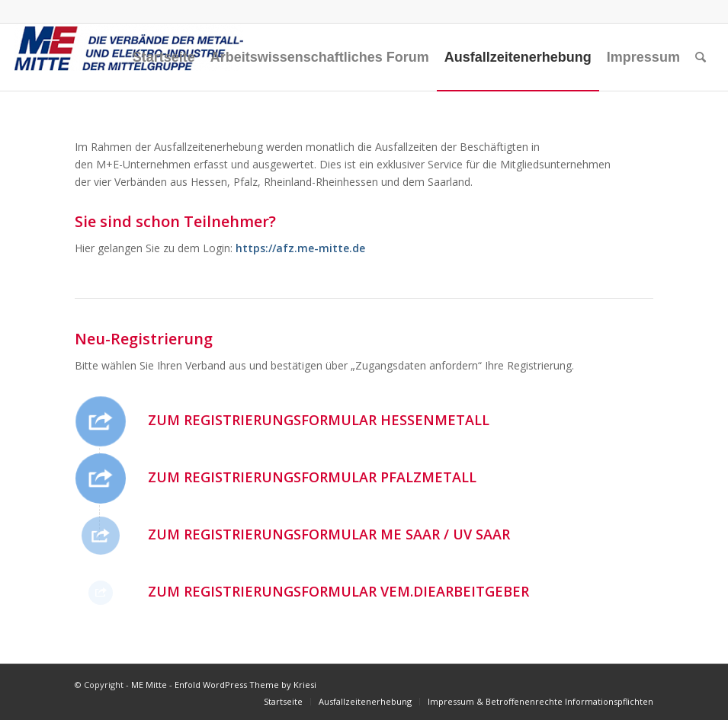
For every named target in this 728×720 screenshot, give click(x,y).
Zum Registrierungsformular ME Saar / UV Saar (329, 534)
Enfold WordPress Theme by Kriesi (245, 685)
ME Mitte (149, 685)
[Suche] (701, 57)
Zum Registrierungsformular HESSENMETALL (319, 420)
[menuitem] (164, 57)
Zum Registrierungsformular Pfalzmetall (312, 477)
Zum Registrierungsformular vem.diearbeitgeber (338, 591)
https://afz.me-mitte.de (299, 248)
